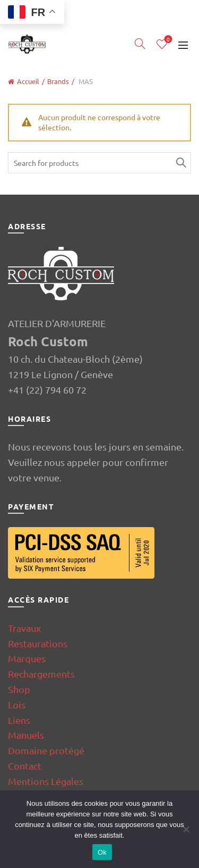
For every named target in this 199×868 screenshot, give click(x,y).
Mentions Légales (46, 781)
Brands (58, 81)
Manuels (26, 735)
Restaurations (38, 643)
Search (180, 163)
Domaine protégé (46, 750)
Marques (27, 658)
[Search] (140, 44)
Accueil (28, 81)
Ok (102, 852)
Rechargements (41, 674)
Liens (19, 720)
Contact (25, 766)
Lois (17, 704)
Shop (19, 689)
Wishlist (167, 40)
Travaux (24, 628)
